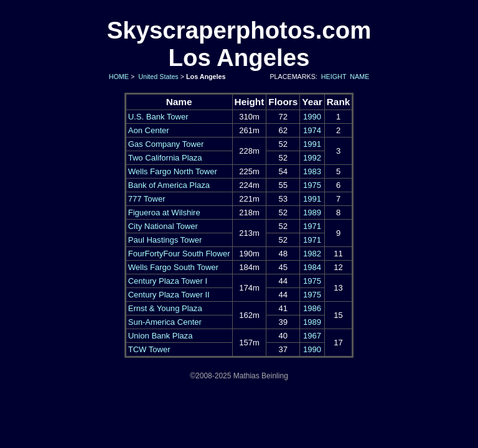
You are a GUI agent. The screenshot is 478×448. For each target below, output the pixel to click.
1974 (312, 130)
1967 (312, 336)
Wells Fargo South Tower (173, 267)
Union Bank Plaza (161, 336)
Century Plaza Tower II (169, 295)
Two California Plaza (165, 158)
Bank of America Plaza (169, 185)
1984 (312, 267)
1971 (312, 226)
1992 (312, 158)
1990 (312, 117)
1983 (312, 171)
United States (157, 77)
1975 (312, 185)
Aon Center (149, 130)
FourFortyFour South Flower (179, 254)
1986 (312, 308)
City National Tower (163, 226)
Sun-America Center (165, 322)
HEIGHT (334, 77)
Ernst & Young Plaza (165, 308)
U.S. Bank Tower (158, 117)
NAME (359, 77)
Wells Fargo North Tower (173, 171)
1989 (312, 212)
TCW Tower (149, 349)
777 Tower (147, 199)
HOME (118, 77)
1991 (312, 144)
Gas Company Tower (166, 144)
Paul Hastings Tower (165, 240)
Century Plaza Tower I (168, 281)
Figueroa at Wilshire (164, 212)
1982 (312, 254)
